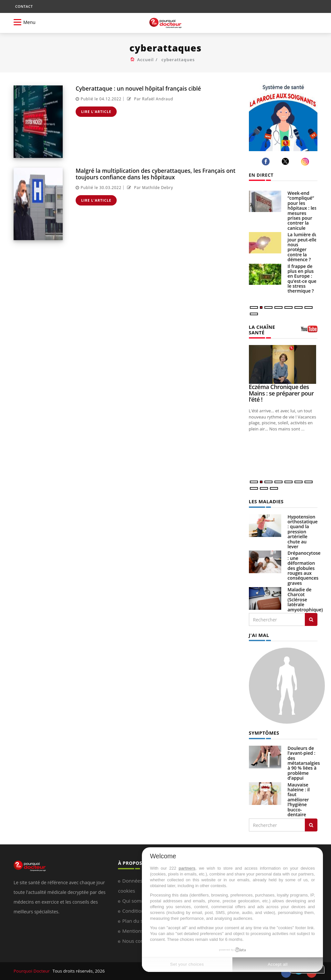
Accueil (145, 60)
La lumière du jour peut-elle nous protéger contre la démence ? (303, 247)
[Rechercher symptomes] (311, 819)
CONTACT (24, 6)
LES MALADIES (266, 496)
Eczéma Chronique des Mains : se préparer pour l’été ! (281, 387)
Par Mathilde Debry (149, 187)
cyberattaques (178, 60)
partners (187, 868)
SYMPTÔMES (264, 726)
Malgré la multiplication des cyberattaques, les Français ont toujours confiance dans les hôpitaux (154, 173)
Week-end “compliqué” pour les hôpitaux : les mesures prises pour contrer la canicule (302, 211)
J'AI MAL (259, 629)
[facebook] (267, 162)
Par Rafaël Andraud (149, 99)
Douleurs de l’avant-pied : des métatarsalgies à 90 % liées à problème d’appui (304, 756)
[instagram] (306, 162)
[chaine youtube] (309, 328)
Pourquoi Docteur (32, 964)
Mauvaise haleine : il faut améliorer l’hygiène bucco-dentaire (299, 793)
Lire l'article (96, 111)
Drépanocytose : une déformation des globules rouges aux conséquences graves (304, 562)
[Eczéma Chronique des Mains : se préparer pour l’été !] (283, 359)
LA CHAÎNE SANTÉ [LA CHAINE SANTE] (270, 327)
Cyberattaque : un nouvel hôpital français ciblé (137, 88)
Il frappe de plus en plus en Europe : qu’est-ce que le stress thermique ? (302, 279)
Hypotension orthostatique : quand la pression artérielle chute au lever (303, 525)
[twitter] (287, 161)
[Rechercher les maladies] (311, 614)
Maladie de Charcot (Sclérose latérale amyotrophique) (305, 594)
